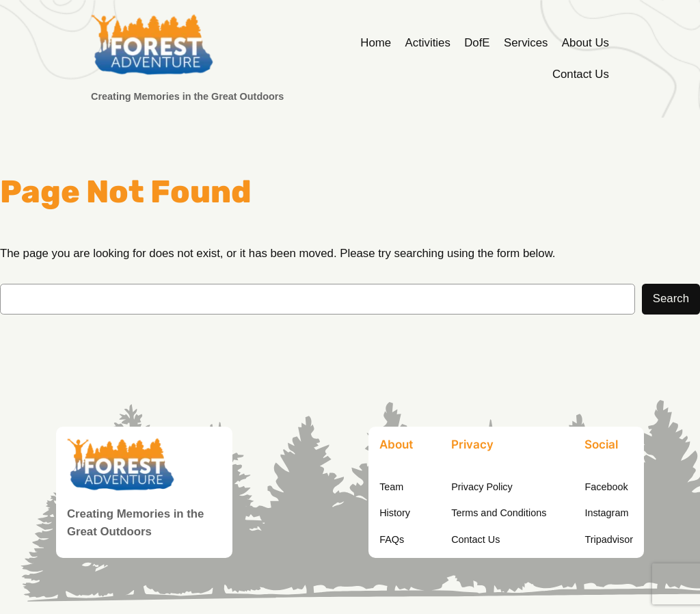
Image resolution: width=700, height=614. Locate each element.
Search (671, 298)
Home (376, 43)
